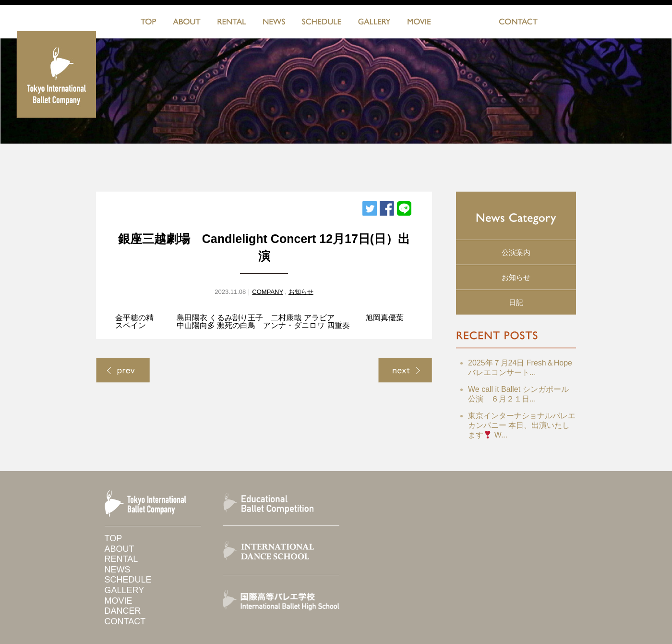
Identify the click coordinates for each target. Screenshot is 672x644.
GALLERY (374, 23)
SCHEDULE (322, 23)
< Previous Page (123, 371)
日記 (516, 302)
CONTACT (518, 23)
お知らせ (301, 292)
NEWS (274, 23)
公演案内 (516, 252)
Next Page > (405, 371)
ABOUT (187, 23)
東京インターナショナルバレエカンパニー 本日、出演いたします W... (522, 425)
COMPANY (268, 292)
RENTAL (232, 23)
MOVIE (419, 23)
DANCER (123, 611)
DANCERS (465, 23)
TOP (148, 23)
